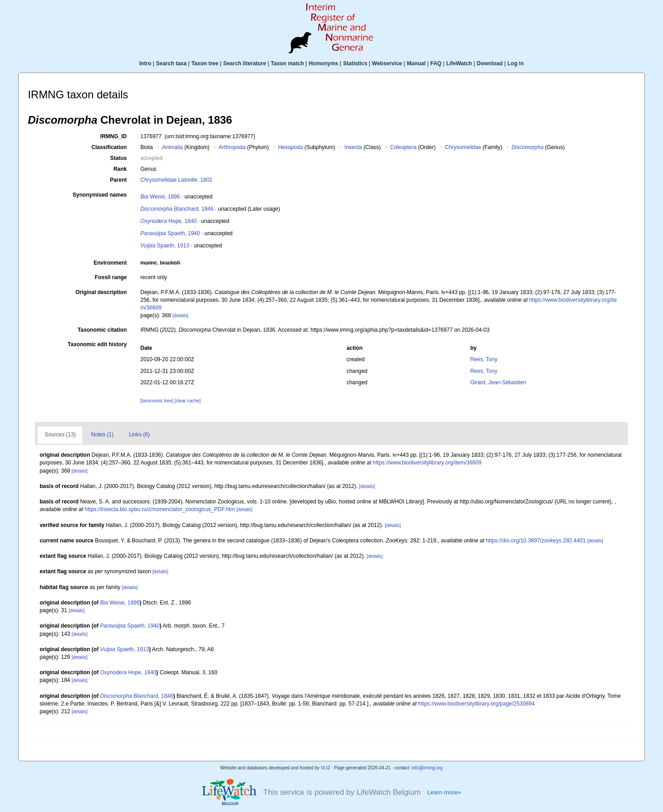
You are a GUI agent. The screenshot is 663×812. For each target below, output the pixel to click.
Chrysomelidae (463, 147)
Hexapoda (291, 147)
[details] (180, 316)
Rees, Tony (484, 359)
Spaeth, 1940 (170, 233)
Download (490, 63)
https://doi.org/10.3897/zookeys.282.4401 (536, 541)
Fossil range (111, 277)
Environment (110, 263)
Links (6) (139, 435)
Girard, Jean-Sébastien (498, 382)
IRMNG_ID (114, 136)
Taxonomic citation (102, 330)
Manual (416, 63)
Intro (145, 63)
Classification (109, 147)
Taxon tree (205, 63)
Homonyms (323, 63)
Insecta (353, 147)
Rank (120, 169)
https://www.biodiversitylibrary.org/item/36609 (427, 463)
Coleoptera (403, 147)
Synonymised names (99, 195)
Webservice (387, 63)
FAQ (436, 63)
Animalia (172, 147)
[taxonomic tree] (157, 401)
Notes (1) (102, 435)
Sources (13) (60, 435)
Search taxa (171, 63)
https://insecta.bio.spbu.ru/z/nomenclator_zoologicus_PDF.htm (160, 509)
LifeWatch (459, 63)
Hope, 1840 (169, 221)
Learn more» (444, 792)
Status (119, 158)
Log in (516, 63)
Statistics (355, 63)
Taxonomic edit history (97, 344)
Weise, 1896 (160, 197)
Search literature (244, 63)
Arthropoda (232, 147)
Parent (118, 180)
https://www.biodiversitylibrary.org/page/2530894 (477, 704)
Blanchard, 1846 (177, 209)
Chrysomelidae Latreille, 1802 (177, 180)
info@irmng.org (427, 768)
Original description (101, 292)
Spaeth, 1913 (165, 246)
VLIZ (326, 768)
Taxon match (288, 63)
